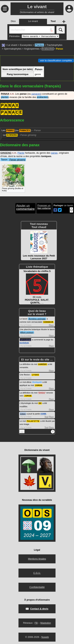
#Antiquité (37, 382)
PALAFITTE (33, 420)
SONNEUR (48, 322)
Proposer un (44, 207)
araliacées (42, 97)
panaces (36, 94)
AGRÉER (43, 364)
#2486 (43, 413)
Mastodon (46, 622)
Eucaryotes (26, 45)
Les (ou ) (21, 130)
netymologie (25, 339)
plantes (5, 97)
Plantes (39, 45)
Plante (21, 153)
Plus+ (51, 325)
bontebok (24, 343)
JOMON (38, 385)
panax (54, 153)
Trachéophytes (55, 45)
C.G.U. (37, 572)
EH (40, 402)
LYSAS (35, 374)
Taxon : (13, 160)
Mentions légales (37, 557)
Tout (46, 416)
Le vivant (12, 45)
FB (36, 622)
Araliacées (48, 49)
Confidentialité (37, 586)
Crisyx (23, 413)
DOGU (42, 392)
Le (20, 135)
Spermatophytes (13, 49)
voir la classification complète (56, 60)
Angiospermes (32, 49)
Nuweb (45, 636)
